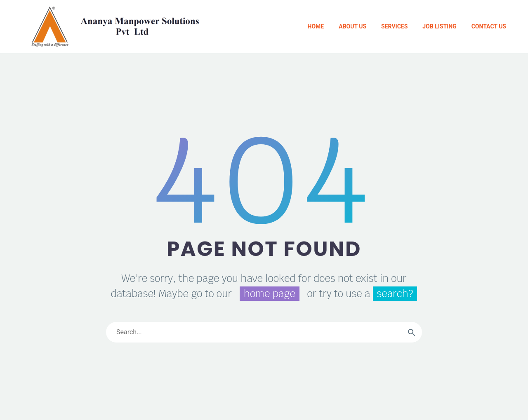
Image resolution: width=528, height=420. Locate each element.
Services (394, 26)
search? (395, 294)
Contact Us (489, 26)
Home (316, 26)
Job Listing (439, 26)
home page (270, 294)
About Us (352, 26)
